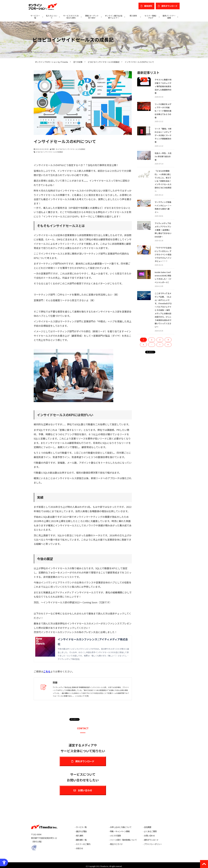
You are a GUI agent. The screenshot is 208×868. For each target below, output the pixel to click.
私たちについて (52, 17)
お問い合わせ (85, 790)
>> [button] (168, 345)
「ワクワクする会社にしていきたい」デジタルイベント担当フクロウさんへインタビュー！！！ (163, 254)
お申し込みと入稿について (121, 827)
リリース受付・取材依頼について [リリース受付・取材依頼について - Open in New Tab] (123, 840)
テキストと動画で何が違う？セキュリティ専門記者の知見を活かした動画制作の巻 (163, 86)
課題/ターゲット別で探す (92, 17)
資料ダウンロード (85, 761)
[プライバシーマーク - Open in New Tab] (34, 848)
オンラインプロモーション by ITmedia (51, 62)
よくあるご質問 (150, 831)
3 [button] (160, 340)
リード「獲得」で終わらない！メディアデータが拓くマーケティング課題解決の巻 (163, 135)
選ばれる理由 (81, 831)
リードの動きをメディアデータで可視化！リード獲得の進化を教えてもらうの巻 (163, 111)
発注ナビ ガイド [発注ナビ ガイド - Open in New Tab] (116, 844)
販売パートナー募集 (169, 17)
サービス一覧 (35, 17)
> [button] (160, 345)
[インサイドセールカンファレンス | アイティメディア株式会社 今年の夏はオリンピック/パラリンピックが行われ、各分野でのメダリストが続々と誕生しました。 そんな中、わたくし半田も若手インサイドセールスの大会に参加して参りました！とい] (83, 649)
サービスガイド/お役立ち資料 (71, 17)
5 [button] (143, 345)
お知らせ (79, 848)
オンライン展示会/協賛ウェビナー (114, 17)
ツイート (75, 718)
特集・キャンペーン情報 (120, 831)
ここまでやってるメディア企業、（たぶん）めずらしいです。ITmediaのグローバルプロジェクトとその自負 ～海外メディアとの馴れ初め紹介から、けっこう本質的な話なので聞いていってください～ (163, 310)
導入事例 (133, 16)
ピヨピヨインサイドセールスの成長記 (104, 62)
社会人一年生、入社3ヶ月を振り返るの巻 (163, 156)
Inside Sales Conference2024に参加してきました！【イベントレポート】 (163, 277)
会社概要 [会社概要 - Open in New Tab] (148, 827)
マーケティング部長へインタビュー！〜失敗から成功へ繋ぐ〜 (163, 207)
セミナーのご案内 (83, 844)
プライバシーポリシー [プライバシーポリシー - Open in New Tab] (153, 844)
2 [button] (152, 340)
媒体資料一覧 (81, 840)
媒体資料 (148, 6)
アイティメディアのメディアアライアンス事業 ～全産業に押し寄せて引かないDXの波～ (163, 230)
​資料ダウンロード (169, 6)
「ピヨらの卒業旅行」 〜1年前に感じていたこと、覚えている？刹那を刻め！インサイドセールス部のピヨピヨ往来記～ (163, 181)
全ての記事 (78, 62)
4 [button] (168, 340)
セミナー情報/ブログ (150, 17)
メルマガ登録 (115, 836)
